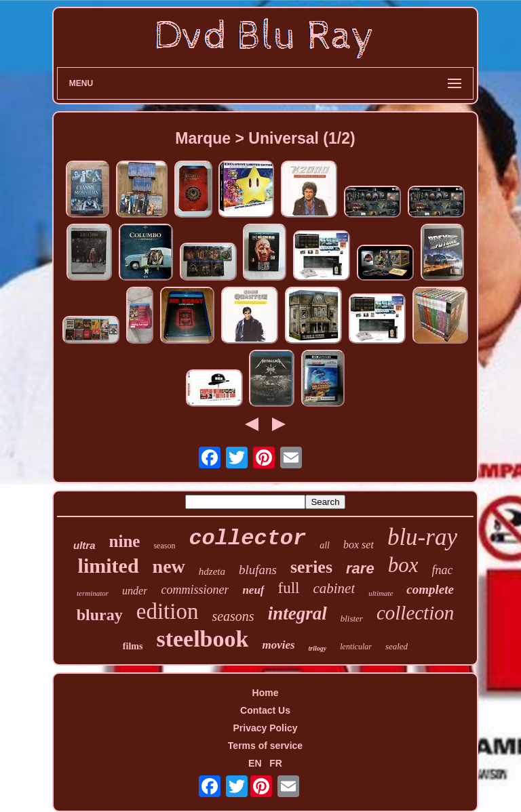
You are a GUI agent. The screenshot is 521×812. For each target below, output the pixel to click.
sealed (397, 646)
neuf (253, 590)
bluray (100, 615)
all (325, 545)
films (133, 646)
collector (247, 539)
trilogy (318, 648)
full (289, 588)
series (311, 567)
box (403, 565)
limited (109, 566)
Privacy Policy (266, 728)
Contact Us (265, 710)
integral (297, 613)
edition (168, 611)
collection (415, 613)
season (164, 546)
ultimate (381, 593)
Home (266, 693)
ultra (84, 545)
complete (430, 589)
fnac (442, 570)
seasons (233, 616)
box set (359, 545)
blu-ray (422, 537)
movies (278, 645)
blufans (258, 570)
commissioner (195, 590)
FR (276, 763)
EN (255, 763)
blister (352, 618)
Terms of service (265, 746)
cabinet (334, 588)
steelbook (202, 639)
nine (125, 541)
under (135, 591)
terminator (93, 593)
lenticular (356, 647)
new (169, 566)
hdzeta (212, 571)
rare (360, 568)
